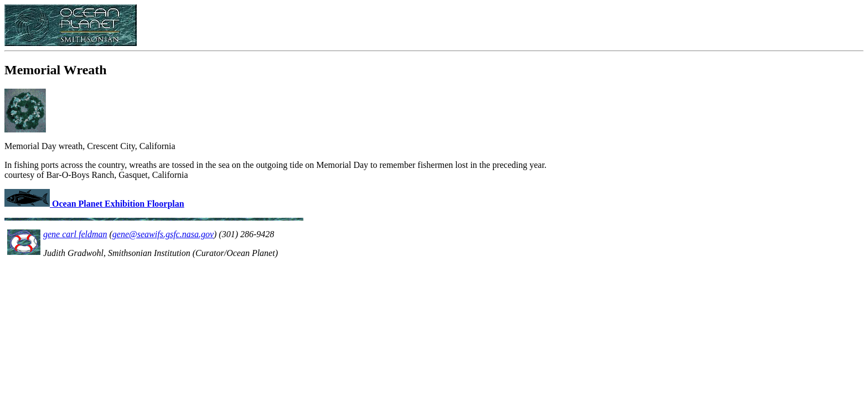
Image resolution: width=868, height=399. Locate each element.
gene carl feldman (75, 234)
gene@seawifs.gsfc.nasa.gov (163, 234)
